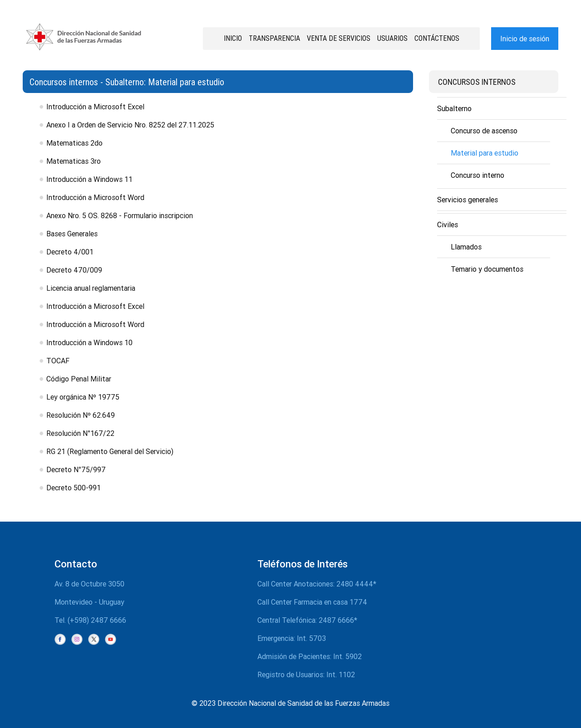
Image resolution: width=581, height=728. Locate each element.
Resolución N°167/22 (80, 433)
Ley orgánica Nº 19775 (83, 397)
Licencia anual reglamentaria (91, 288)
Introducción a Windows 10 (89, 342)
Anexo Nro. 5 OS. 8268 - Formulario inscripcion (120, 215)
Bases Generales (72, 234)
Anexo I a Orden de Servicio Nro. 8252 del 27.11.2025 (130, 125)
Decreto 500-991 (74, 488)
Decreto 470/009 (74, 270)
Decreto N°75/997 (76, 469)
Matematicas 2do (74, 143)
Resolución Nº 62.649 (81, 415)
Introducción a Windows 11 (89, 179)
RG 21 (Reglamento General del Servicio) (110, 451)
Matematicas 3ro (74, 161)
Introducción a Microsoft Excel (95, 107)
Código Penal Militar (79, 379)
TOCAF (58, 361)
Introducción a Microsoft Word (95, 197)
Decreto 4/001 (70, 252)
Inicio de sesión (525, 39)
